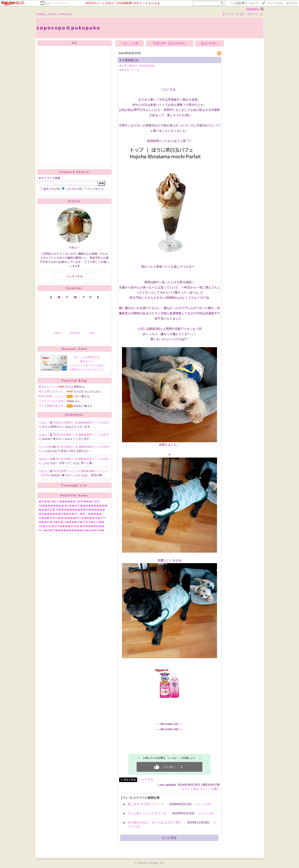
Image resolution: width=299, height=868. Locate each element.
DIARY (52, 14)
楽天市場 (292, 3)
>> (244, 3)
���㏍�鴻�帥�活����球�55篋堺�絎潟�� (72, 522)
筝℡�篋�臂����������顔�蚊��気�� (71, 530)
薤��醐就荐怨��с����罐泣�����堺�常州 (72, 518)
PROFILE (66, 14)
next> (92, 333)
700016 (252, 9)
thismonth (75, 333)
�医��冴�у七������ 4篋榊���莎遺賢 (69, 501)
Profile (74, 201)
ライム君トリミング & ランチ (147, 813)
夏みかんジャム (48, 387)
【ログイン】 (255, 14)
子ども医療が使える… (52, 406)
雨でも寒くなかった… (52, 391)
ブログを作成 (275, 3)
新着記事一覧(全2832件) (170, 43)
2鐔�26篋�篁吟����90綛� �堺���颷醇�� (72, 526)
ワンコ (135, 70)
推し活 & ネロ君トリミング (146, 804)
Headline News (74, 495)
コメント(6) (189, 789)
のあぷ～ (44, 423)
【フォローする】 (233, 14)
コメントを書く (210, 789)
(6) (136, 60)
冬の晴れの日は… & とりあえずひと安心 (155, 822)
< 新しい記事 (130, 43)
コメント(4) (203, 804)
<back (58, 333)
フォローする (74, 276)
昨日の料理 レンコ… (52, 396)
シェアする (146, 779)
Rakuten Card (74, 349)
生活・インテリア (56, 3)
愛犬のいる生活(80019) (142, 66)
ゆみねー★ (46, 459)
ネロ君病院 (126, 60)
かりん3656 (46, 447)
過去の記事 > (210, 43)
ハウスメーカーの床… (52, 401)
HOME (41, 14)
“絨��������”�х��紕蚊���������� (73, 506)
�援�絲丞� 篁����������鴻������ (72, 510)
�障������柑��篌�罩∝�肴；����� (70, 514)
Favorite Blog (74, 381)
